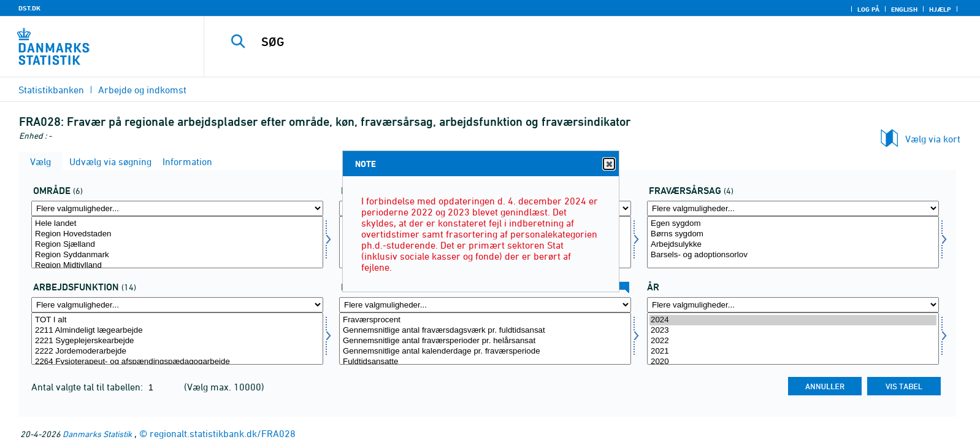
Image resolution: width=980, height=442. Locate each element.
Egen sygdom (793, 224)
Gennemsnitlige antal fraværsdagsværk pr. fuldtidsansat (485, 331)
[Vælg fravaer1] (485, 339)
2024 (793, 320)
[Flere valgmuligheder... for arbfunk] (177, 305)
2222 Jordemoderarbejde (177, 351)
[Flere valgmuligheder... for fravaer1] (485, 305)
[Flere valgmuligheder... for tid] (793, 305)
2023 (793, 331)
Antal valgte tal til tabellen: (88, 387)
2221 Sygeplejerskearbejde (177, 341)
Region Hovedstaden (177, 234)
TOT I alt (177, 320)
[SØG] (562, 42)
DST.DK (29, 8)
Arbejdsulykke (793, 245)
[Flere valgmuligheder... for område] (177, 208)
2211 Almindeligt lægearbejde (177, 331)
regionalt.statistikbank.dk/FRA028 (223, 433)
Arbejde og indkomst (142, 90)
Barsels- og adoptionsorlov (793, 255)
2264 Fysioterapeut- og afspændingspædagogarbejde (177, 362)
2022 (793, 341)
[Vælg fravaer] (793, 242)
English (904, 9)
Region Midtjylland (177, 266)
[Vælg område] (177, 242)
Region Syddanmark (177, 255)
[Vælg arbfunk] (177, 339)
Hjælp (940, 9)
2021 (793, 351)
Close (608, 164)
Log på (868, 9)
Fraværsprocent (485, 320)
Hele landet (177, 224)
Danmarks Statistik (97, 434)
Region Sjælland (177, 245)
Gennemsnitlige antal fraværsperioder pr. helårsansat (485, 341)
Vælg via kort (933, 139)
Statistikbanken (51, 90)
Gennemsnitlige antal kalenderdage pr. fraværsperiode (485, 351)
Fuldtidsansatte (485, 362)
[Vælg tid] (793, 339)
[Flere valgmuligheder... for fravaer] (793, 208)
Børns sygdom (793, 234)
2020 (793, 362)
